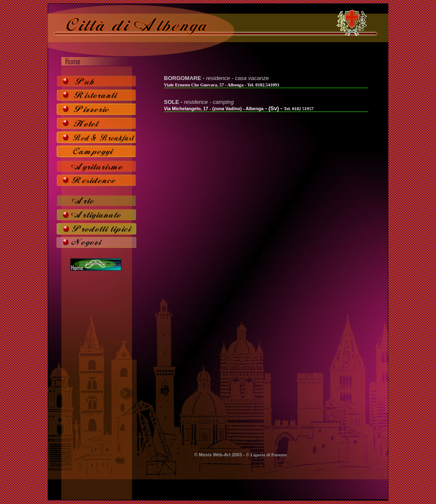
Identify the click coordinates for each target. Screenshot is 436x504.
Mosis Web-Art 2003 (220, 455)
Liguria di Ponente (268, 455)
